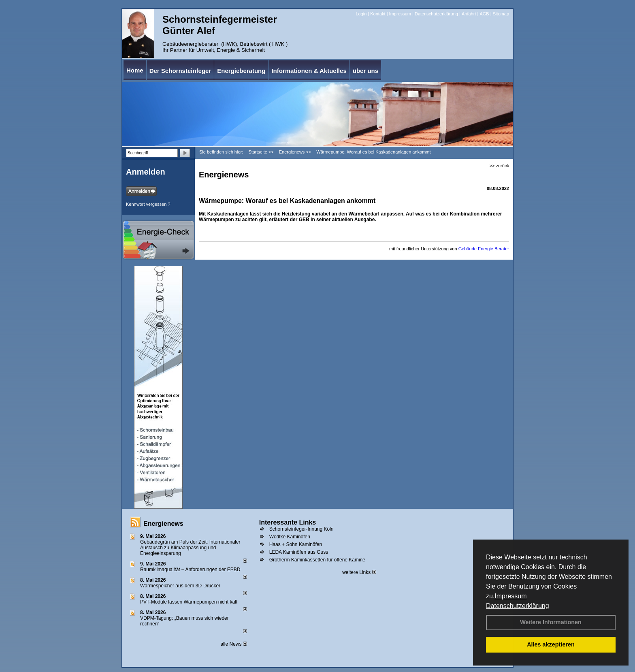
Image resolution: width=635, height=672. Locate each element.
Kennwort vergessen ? (148, 204)
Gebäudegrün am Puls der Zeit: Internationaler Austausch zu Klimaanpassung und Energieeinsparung (190, 548)
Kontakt (378, 14)
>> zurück (499, 166)
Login (361, 14)
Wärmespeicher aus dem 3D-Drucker (180, 586)
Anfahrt (469, 14)
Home (135, 70)
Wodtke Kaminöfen (290, 537)
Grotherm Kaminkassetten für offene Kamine (317, 560)
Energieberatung (241, 71)
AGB (484, 14)
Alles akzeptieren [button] (551, 644)
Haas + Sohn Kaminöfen (296, 544)
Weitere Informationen (551, 622)
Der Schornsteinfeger (180, 71)
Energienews (163, 524)
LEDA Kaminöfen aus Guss (299, 552)
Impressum (510, 596)
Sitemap (501, 14)
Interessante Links (288, 522)
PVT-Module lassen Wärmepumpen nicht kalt (189, 602)
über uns (365, 71)
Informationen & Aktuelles (309, 71)
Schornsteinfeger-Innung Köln (302, 529)
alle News (233, 644)
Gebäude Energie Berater (484, 249)
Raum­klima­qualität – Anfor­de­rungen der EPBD (190, 570)
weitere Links (359, 572)
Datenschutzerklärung (518, 606)
